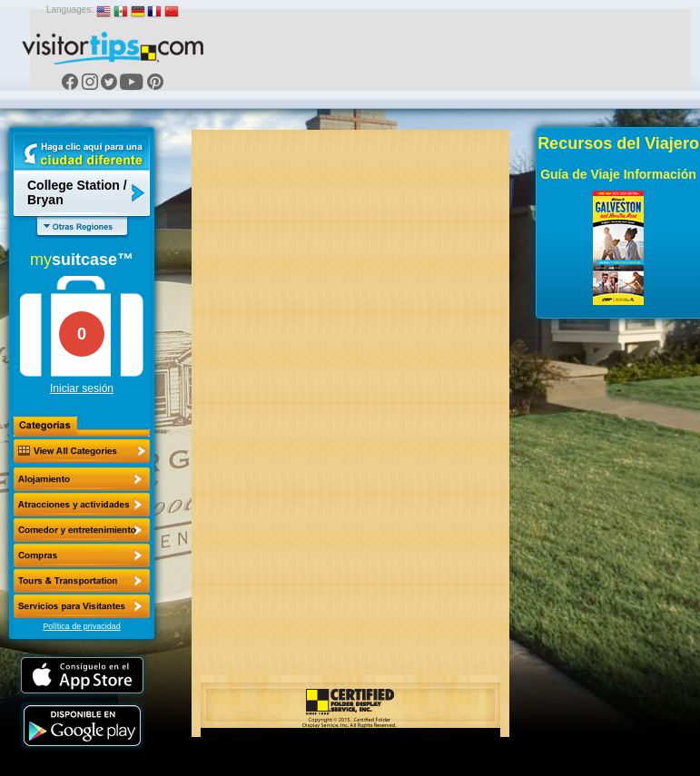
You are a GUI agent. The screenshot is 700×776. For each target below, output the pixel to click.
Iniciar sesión (82, 388)
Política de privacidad (82, 626)
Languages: (70, 10)
